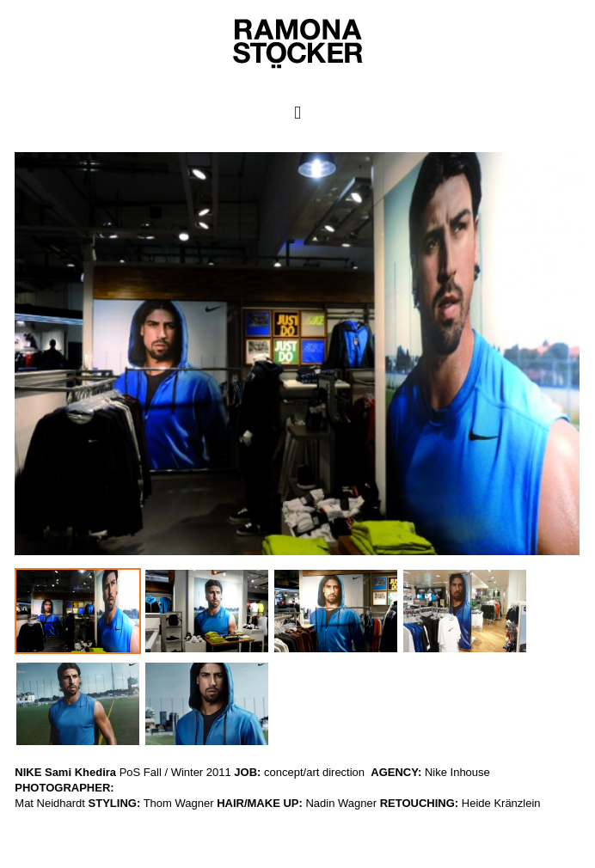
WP (9, 834)
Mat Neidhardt (50, 803)
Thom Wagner (179, 803)
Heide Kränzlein (501, 803)
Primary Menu (298, 113)
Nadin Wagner (341, 803)
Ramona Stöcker (42, 819)
